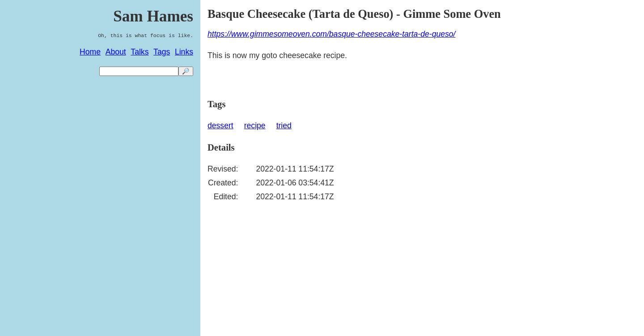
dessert (220, 126)
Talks (140, 52)
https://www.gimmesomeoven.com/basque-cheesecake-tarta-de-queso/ (331, 34)
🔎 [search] (186, 71)
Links (184, 52)
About (116, 52)
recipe (255, 126)
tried (284, 126)
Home (90, 52)
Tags (162, 52)
